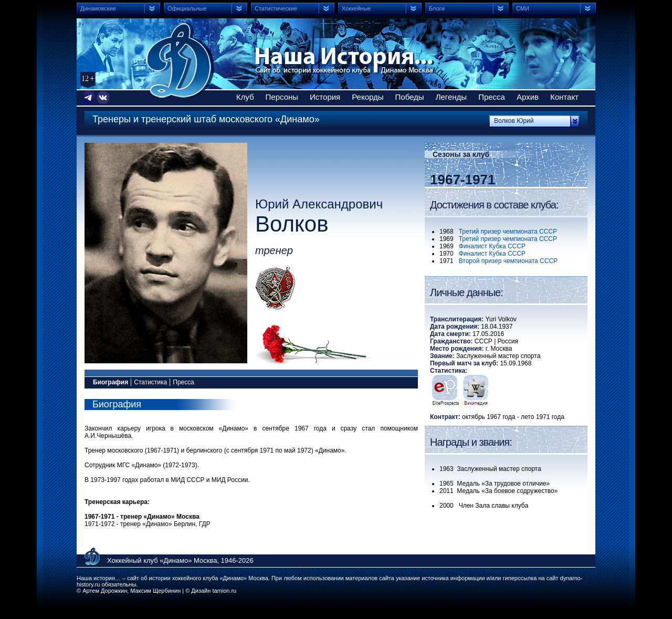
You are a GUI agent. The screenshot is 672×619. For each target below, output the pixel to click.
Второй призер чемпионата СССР (508, 261)
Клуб (245, 97)
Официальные (187, 8)
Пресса (492, 97)
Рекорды (367, 97)
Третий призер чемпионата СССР (508, 232)
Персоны (282, 97)
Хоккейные (356, 8)
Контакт (564, 97)
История (325, 97)
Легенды (451, 97)
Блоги (437, 8)
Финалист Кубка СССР (492, 246)
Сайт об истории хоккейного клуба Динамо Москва (180, 60)
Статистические (276, 8)
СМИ (523, 8)
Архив (528, 97)
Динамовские (98, 8)
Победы (410, 97)
